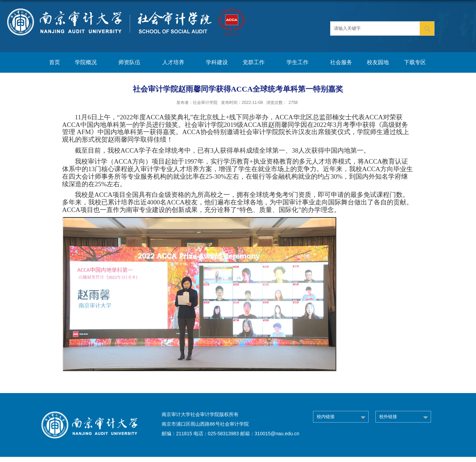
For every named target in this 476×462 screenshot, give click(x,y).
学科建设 (217, 62)
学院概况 (89, 63)
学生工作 (301, 63)
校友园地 (378, 62)
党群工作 (257, 63)
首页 (55, 62)
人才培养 (177, 63)
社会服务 (341, 62)
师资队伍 (133, 63)
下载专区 (415, 62)
